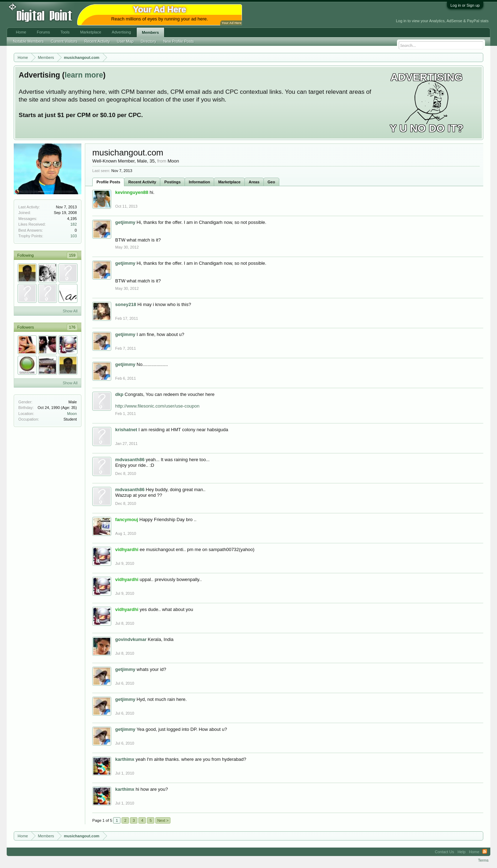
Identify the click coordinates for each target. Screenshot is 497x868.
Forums (43, 32)
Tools (65, 32)
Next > (163, 820)
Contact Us (445, 852)
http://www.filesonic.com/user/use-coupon (157, 406)
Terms (483, 860)
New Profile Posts (178, 41)
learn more (84, 75)
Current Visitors (64, 41)
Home (21, 32)
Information (200, 182)
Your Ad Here (231, 23)
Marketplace (229, 182)
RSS (485, 852)
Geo (271, 182)
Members (150, 32)
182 (74, 224)
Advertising (121, 32)
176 (72, 327)
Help (462, 852)
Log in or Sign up (465, 5)
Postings (172, 182)
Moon (72, 414)
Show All (70, 311)
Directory (148, 41)
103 (74, 236)
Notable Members (28, 41)
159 (72, 255)
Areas (254, 182)
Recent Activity (142, 182)
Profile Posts (108, 182)
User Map (125, 41)
